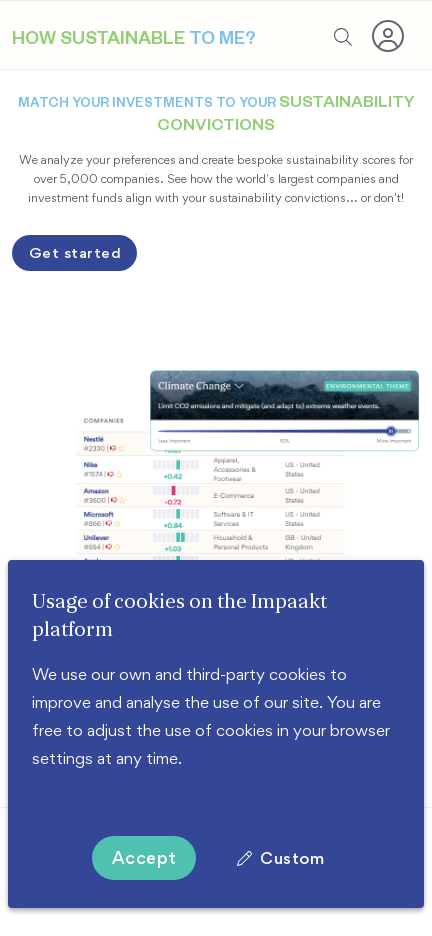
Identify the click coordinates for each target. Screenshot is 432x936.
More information (96, 786)
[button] (388, 36)
